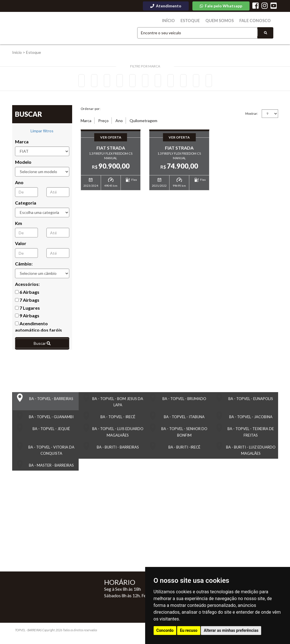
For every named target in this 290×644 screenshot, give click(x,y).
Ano (19, 184)
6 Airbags (27, 294)
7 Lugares (27, 310)
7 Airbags (27, 302)
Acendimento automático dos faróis (38, 329)
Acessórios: (27, 286)
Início (176, 21)
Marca (22, 144)
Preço (103, 123)
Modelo (23, 164)
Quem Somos (224, 21)
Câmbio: (24, 266)
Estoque (197, 21)
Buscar (42, 345)
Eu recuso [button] (189, 630)
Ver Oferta (111, 140)
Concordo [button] (165, 630)
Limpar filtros (42, 133)
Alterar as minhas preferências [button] (231, 630)
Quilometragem (143, 123)
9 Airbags (27, 317)
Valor (21, 245)
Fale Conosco (257, 21)
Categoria (26, 205)
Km (19, 225)
